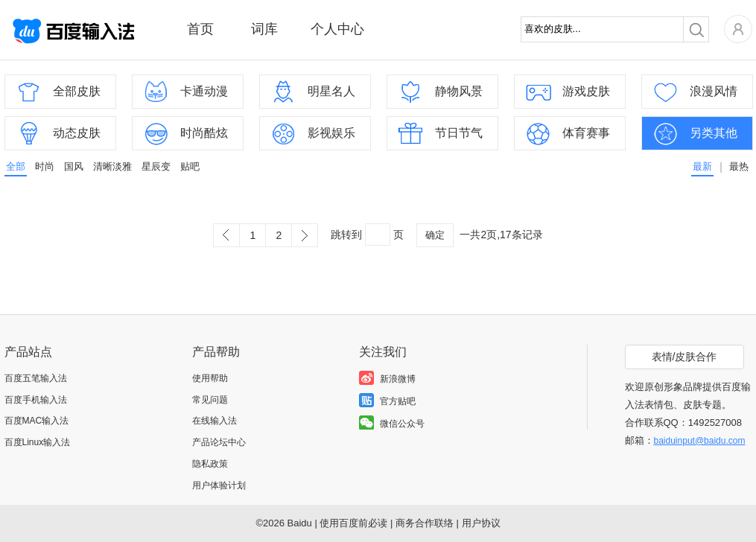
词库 (264, 29)
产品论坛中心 (219, 442)
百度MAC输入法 (37, 421)
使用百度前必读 (353, 523)
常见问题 (210, 400)
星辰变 (156, 166)
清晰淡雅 (112, 166)
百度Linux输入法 (38, 442)
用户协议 (481, 523)
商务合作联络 (425, 523)
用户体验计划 (219, 485)
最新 (702, 166)
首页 (200, 29)
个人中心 (337, 29)
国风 (74, 166)
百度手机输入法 (36, 400)
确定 (435, 235)
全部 (16, 166)
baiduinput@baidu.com (700, 441)
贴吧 (190, 166)
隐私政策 (210, 464)
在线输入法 (215, 421)
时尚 (45, 166)
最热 (739, 166)
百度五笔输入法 (36, 378)
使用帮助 (210, 378)
